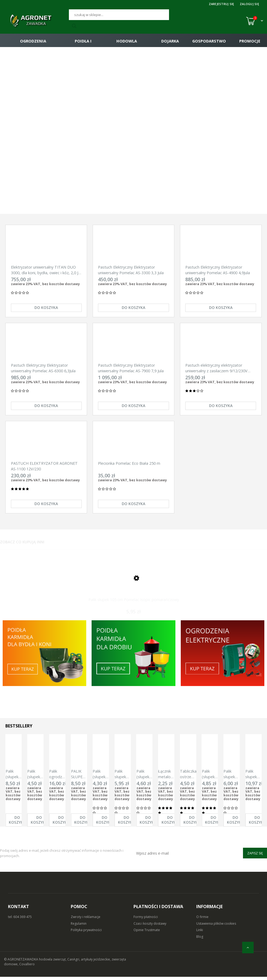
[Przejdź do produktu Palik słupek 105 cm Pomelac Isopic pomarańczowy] (133, 586)
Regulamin (79, 927)
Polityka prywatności (86, 933)
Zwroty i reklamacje (86, 920)
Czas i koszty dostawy (150, 927)
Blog (200, 940)
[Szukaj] (119, 15)
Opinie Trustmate (147, 933)
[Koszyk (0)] (255, 21)
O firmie (202, 920)
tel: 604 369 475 (20, 920)
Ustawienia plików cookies (216, 927)
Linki (200, 933)
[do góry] (248, 948)
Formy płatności (146, 920)
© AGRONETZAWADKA (21, 962)
